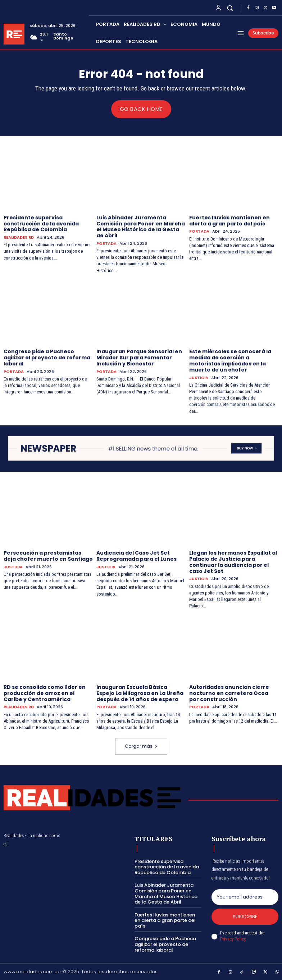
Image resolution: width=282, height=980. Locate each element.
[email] (245, 897)
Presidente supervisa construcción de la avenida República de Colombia (41, 223)
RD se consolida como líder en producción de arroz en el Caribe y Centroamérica (45, 693)
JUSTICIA (199, 377)
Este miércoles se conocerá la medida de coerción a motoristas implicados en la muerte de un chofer (230, 360)
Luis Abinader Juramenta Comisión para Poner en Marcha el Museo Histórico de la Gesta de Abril (141, 226)
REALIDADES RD (19, 237)
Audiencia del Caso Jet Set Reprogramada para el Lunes (137, 556)
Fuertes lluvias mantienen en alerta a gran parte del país (229, 220)
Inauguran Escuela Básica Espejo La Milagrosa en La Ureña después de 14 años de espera (140, 693)
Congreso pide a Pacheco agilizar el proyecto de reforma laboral (47, 358)
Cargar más (141, 746)
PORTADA (106, 243)
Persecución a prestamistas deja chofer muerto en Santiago (48, 556)
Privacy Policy (233, 939)
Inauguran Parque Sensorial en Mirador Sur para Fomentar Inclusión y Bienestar (139, 358)
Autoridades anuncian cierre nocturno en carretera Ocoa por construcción (229, 693)
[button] (230, 8)
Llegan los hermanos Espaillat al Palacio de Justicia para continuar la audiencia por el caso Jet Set (233, 562)
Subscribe (245, 916)
